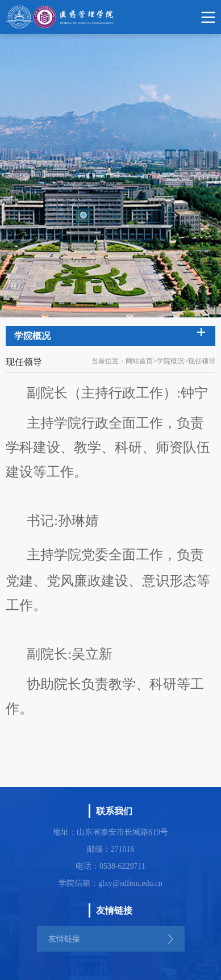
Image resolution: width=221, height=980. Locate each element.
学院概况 (170, 361)
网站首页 (139, 361)
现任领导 (202, 361)
